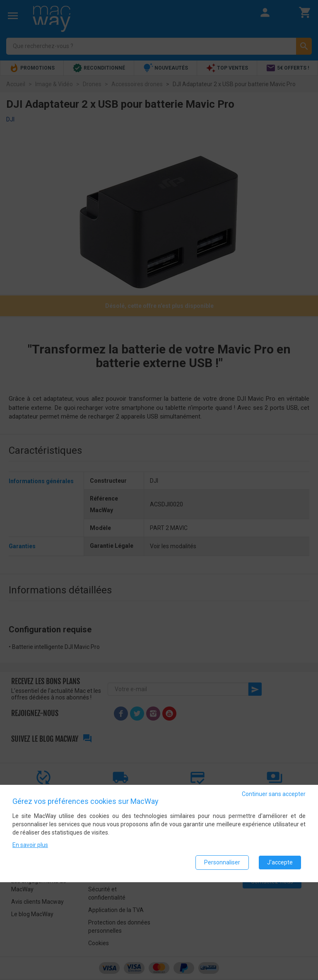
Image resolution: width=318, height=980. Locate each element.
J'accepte (280, 862)
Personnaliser (222, 862)
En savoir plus (30, 845)
